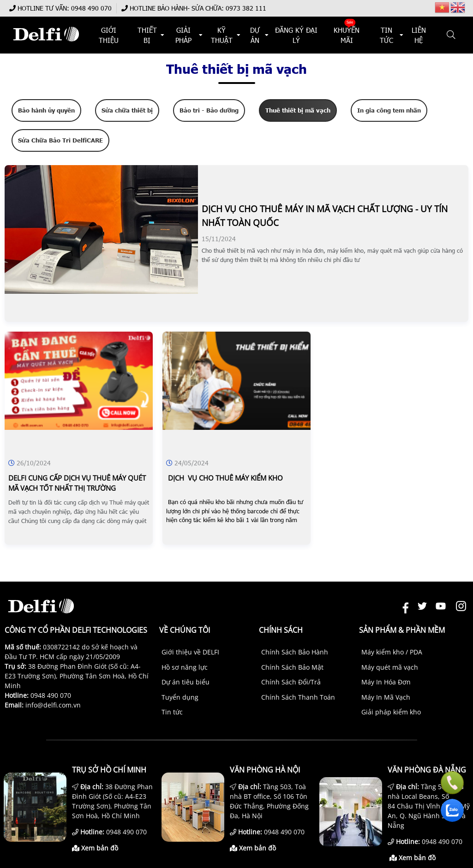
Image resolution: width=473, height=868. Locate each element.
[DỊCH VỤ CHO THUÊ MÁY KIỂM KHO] (236, 427)
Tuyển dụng (180, 697)
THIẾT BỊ (147, 35)
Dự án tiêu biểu (186, 682)
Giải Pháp (183, 35)
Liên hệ (419, 35)
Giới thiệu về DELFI (190, 652)
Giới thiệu (108, 35)
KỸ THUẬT (222, 35)
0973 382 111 (246, 8)
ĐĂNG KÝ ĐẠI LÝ (296, 35)
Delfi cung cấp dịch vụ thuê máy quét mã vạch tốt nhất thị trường (77, 483)
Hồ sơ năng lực (185, 667)
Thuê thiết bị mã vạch (298, 110)
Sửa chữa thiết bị (127, 110)
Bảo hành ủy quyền (46, 110)
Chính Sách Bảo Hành (295, 652)
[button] (452, 35)
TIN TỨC (386, 35)
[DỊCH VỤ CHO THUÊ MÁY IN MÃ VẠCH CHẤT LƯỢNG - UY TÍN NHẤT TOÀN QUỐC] (101, 291)
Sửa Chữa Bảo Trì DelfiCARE (60, 140)
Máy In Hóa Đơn (386, 682)
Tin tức (172, 712)
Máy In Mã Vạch (386, 697)
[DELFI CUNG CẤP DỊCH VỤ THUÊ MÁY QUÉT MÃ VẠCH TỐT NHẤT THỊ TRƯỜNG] (79, 427)
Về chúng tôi (185, 630)
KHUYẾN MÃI (347, 35)
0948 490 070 (91, 8)
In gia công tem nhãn (389, 110)
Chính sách (281, 630)
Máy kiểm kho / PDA (392, 652)
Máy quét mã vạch (390, 667)
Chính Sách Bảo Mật (292, 667)
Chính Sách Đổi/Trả (291, 682)
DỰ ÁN (254, 35)
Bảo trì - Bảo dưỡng (209, 110)
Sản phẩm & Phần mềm (402, 630)
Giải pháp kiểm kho (391, 712)
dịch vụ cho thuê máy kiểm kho (225, 478)
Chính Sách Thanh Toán (298, 697)
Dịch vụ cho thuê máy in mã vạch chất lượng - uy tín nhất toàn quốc (325, 216)
